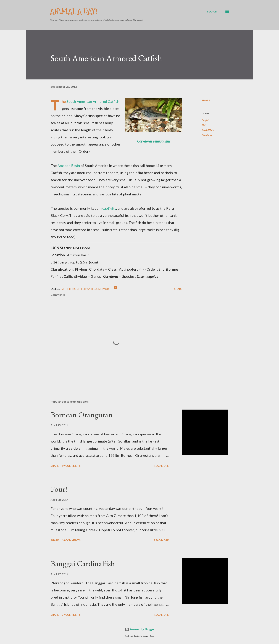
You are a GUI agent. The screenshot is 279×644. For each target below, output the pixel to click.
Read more (161, 466)
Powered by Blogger (139, 629)
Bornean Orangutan (82, 415)
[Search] (212, 12)
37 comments (71, 615)
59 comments (71, 466)
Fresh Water (208, 130)
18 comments (71, 540)
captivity (109, 208)
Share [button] (206, 100)
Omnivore (207, 135)
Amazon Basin (69, 165)
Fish (204, 125)
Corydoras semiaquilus (154, 141)
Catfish (206, 120)
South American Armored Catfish (93, 101)
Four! (59, 489)
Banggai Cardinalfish (83, 563)
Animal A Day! (73, 11)
